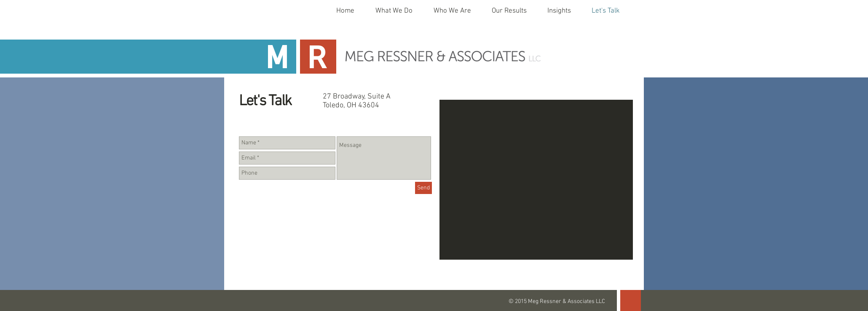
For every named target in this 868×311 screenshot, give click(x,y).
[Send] (423, 188)
